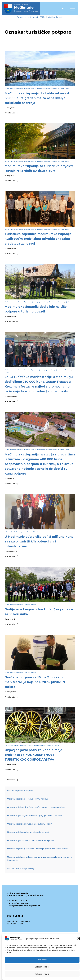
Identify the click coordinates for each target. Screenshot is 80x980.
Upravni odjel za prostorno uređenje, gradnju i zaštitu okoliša (38, 849)
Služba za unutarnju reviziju (21, 869)
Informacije (9, 532)
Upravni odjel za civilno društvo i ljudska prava (31, 841)
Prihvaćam (42, 960)
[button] (78, 939)
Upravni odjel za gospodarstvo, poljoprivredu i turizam (44, 89)
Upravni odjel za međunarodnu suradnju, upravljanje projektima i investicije (40, 859)
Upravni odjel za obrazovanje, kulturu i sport (30, 825)
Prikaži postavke (42, 974)
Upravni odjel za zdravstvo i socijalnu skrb (28, 833)
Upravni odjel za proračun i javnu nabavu (28, 800)
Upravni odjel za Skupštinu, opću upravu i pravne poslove (36, 808)
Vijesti (67, 89)
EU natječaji (9, 746)
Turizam (27, 370)
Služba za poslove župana (14, 89)
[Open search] (63, 9)
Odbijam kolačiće (42, 967)
